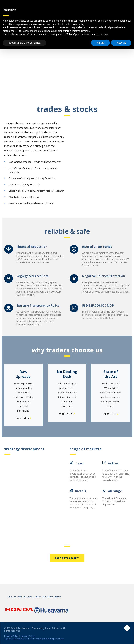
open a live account (67, 558)
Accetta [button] (121, 43)
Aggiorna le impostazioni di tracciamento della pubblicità (34, 639)
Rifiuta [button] (100, 43)
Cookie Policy (28, 636)
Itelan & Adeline (53, 628)
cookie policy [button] (78, 24)
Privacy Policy (11, 636)
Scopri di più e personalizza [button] (24, 43)
